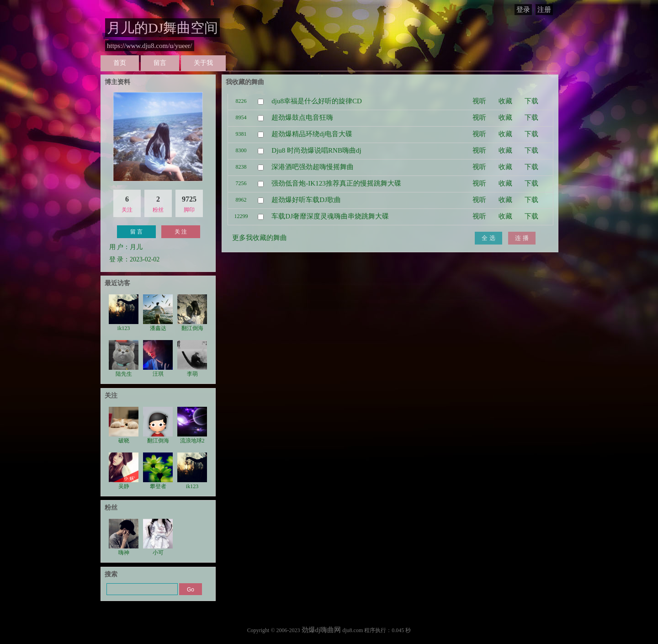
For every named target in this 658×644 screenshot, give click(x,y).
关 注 (181, 232)
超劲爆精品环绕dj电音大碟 (312, 134)
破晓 (124, 425)
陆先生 (124, 359)
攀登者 (158, 471)
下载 (531, 101)
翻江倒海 (192, 313)
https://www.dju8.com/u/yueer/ (150, 46)
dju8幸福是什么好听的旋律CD (317, 101)
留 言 (136, 232)
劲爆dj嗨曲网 (321, 630)
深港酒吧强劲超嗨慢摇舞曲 (313, 167)
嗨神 (124, 537)
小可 (158, 537)
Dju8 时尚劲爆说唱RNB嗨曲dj (316, 150)
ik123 (124, 313)
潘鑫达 (158, 313)
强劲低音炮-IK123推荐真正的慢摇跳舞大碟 (336, 183)
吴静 (124, 471)
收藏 (505, 101)
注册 (544, 10)
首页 (120, 63)
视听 (479, 101)
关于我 (203, 63)
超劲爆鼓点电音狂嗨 (302, 117)
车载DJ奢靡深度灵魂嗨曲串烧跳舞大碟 (330, 216)
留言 (160, 63)
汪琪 (158, 359)
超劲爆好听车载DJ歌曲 (306, 200)
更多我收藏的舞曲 (260, 238)
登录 (523, 10)
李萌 (192, 359)
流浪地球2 (192, 425)
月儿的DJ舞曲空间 (162, 28)
